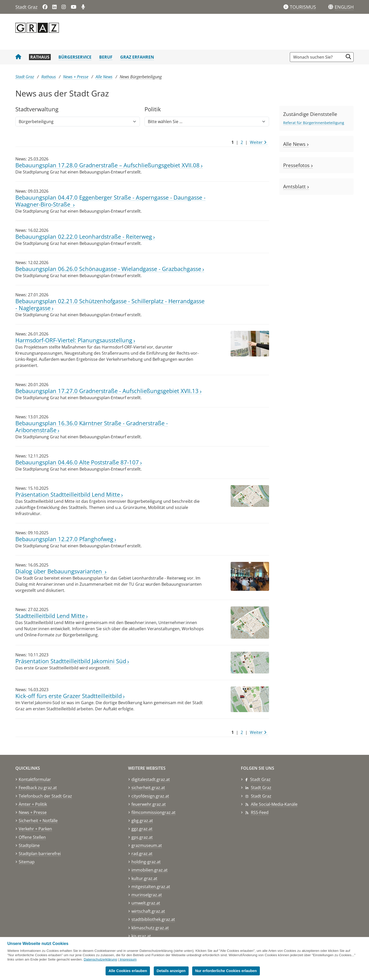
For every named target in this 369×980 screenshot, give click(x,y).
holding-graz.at (146, 862)
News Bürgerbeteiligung (141, 77)
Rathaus (40, 57)
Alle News (104, 77)
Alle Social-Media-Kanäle (274, 804)
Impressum (128, 959)
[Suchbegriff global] (318, 57)
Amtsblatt (296, 186)
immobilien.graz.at (150, 870)
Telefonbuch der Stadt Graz (45, 796)
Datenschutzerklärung (100, 959)
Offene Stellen (32, 837)
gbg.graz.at (142, 821)
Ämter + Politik (33, 804)
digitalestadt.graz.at (151, 779)
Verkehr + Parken (35, 829)
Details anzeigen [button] (171, 971)
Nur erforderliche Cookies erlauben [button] (226, 971)
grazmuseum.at (147, 845)
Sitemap (27, 862)
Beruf (106, 57)
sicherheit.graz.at (148, 788)
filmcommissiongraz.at (153, 812)
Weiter (258, 142)
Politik (153, 109)
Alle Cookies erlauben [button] (128, 971)
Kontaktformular (35, 779)
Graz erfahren (137, 57)
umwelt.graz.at (146, 903)
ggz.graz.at (142, 829)
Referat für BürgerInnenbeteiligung (314, 123)
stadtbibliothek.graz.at (153, 919)
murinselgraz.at (147, 895)
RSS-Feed (260, 812)
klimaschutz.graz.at (150, 928)
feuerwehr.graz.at (149, 804)
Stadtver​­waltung (37, 109)
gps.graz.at (142, 837)
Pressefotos (298, 165)
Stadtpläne (29, 845)
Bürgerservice (75, 57)
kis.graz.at (141, 936)
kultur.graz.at (144, 878)
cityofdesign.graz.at (150, 796)
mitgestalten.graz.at (151, 887)
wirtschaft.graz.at (148, 911)
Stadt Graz (26, 7)
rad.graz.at (142, 854)
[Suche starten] (348, 57)
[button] (344, 7)
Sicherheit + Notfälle (38, 821)
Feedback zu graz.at (38, 788)
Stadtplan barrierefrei (40, 854)
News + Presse (76, 77)
